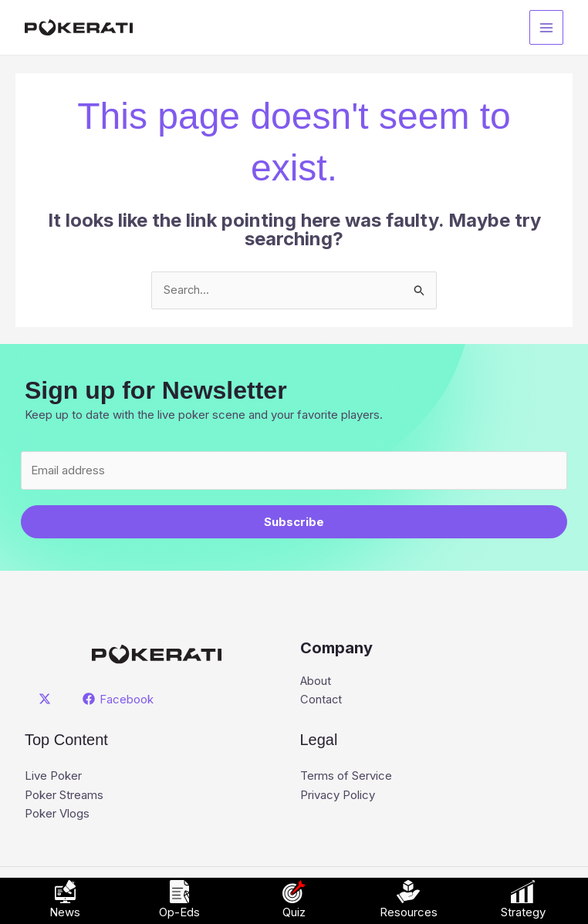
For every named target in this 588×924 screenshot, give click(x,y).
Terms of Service (346, 777)
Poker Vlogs (57, 814)
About (316, 682)
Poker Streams (64, 796)
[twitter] (47, 700)
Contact (321, 701)
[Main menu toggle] (547, 27)
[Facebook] (119, 700)
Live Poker (53, 777)
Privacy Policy (338, 796)
